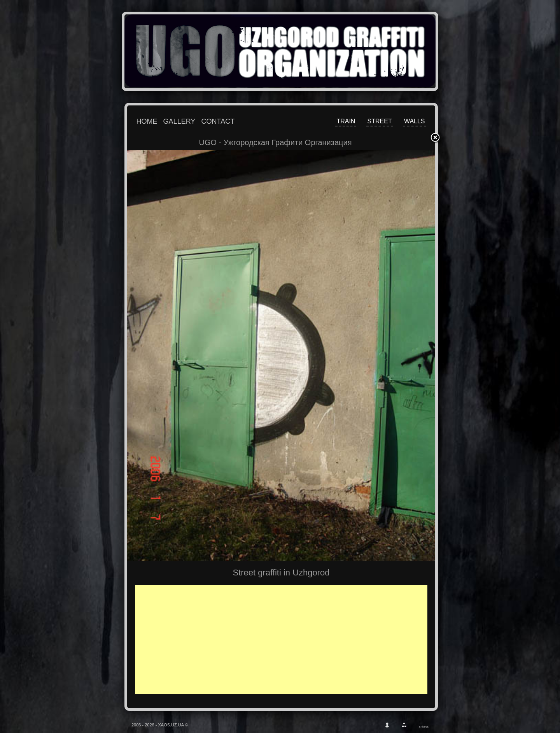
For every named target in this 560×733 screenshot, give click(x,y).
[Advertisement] (287, 640)
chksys (424, 727)
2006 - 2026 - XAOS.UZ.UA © (160, 725)
